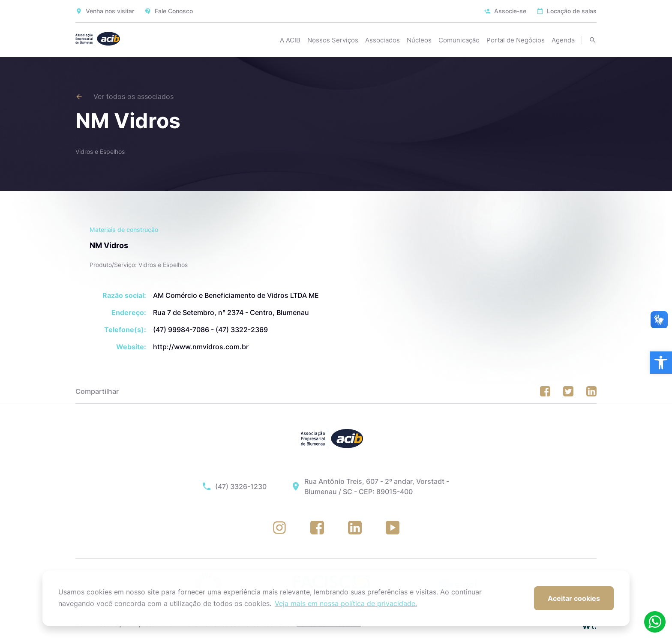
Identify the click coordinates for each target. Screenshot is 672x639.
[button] (661, 363)
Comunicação (459, 40)
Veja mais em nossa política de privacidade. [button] (346, 603)
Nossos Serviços (333, 40)
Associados (382, 40)
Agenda (563, 40)
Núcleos (419, 40)
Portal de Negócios (516, 40)
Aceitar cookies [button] (574, 598)
